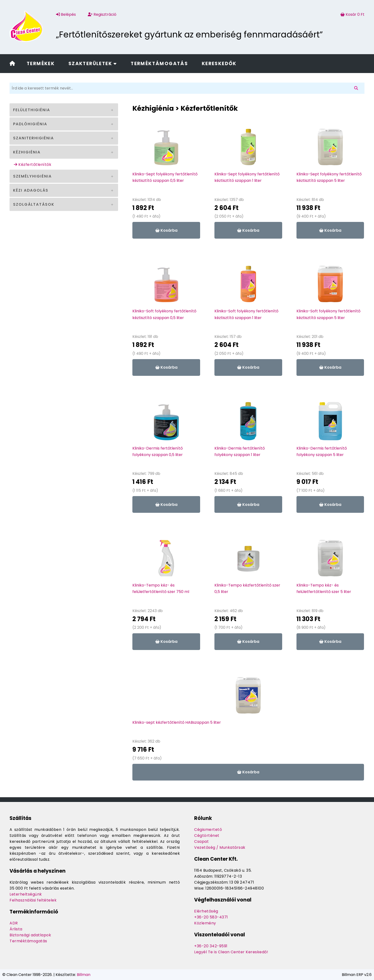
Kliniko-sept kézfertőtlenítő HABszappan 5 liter (177, 722)
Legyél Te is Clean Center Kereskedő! (231, 952)
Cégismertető (208, 830)
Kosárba (166, 230)
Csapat (201, 841)
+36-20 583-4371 (211, 917)
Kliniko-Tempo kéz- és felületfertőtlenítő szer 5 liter (324, 588)
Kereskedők (219, 64)
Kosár (352, 14)
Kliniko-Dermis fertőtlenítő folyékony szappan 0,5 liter (158, 451)
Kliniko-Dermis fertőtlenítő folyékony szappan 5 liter (322, 451)
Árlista (16, 929)
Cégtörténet (207, 836)
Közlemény (205, 923)
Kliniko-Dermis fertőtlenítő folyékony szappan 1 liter (240, 451)
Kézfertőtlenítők (33, 165)
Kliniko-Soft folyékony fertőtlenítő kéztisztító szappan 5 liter (328, 314)
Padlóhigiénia (30, 124)
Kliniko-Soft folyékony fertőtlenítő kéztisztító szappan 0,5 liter (164, 314)
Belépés (66, 14)
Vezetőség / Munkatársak (220, 847)
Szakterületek (93, 64)
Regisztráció (102, 14)
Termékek (41, 64)
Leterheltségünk (26, 894)
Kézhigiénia (27, 152)
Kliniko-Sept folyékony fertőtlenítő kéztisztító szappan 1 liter (247, 177)
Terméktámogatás (159, 64)
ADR (14, 923)
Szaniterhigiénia (34, 138)
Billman (84, 975)
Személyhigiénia (32, 176)
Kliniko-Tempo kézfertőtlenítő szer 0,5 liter (247, 588)
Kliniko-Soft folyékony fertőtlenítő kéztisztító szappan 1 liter (246, 314)
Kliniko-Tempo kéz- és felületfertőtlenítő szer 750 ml (161, 588)
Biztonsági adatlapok (30, 935)
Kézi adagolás (31, 190)
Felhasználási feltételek (33, 900)
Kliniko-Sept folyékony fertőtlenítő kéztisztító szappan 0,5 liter (165, 177)
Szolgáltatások (34, 204)
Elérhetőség (206, 911)
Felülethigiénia (32, 110)
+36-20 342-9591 (211, 946)
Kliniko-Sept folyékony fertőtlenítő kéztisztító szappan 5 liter (329, 177)
